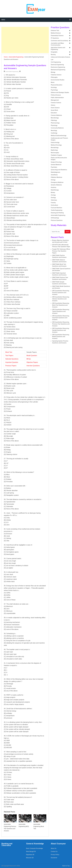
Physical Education (57, 85)
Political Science (56, 95)
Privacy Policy (55, 855)
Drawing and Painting (57, 213)
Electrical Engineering (57, 65)
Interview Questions (33, 366)
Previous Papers (11, 366)
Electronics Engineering (58, 67)
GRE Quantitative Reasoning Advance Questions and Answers (61, 299)
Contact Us (54, 852)
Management (55, 100)
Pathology (54, 120)
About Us (54, 848)
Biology (53, 72)
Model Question (32, 356)
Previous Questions (57, 220)
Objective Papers (32, 362)
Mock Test (9, 352)
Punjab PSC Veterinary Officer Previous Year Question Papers (61, 251)
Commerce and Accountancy (60, 41)
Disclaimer (54, 858)
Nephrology (54, 150)
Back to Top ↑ (67, 866)
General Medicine (56, 165)
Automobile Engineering (16, 57)
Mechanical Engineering (58, 70)
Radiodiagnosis (55, 172)
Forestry (53, 203)
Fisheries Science (56, 75)
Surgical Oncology (56, 162)
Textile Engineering (57, 210)
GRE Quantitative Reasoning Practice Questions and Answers (61, 293)
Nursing (53, 55)
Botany (53, 193)
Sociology (54, 87)
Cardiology (54, 133)
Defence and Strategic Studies (60, 93)
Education (54, 113)
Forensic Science (56, 103)
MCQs (29, 359)
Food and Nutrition (56, 208)
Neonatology (55, 148)
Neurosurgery (55, 153)
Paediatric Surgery (56, 155)
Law (52, 60)
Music (53, 82)
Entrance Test (55, 31)
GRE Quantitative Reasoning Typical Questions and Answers (61, 311)
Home (6, 57)
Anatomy (54, 187)
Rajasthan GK (30, 855)
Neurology (54, 131)
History (53, 105)
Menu (3, 20)
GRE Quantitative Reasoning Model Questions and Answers (61, 337)
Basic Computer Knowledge (34, 848)
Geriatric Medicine (56, 185)
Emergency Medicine (57, 182)
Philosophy (54, 77)
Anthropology (55, 218)
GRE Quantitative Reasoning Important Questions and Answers (61, 318)
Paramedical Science (57, 36)
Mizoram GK (30, 858)
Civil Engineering (56, 62)
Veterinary (54, 200)
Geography (54, 52)
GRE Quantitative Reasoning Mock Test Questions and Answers (61, 305)
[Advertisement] (25, 40)
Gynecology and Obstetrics (59, 170)
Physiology (54, 125)
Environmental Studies (58, 80)
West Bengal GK (31, 852)
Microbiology (55, 118)
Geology (53, 198)
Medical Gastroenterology (59, 136)
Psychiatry (54, 167)
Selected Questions (12, 359)
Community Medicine (57, 128)
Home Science (55, 108)
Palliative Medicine (56, 177)
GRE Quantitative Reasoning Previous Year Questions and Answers (61, 324)
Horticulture (54, 205)
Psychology (54, 90)
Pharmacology (55, 123)
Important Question (12, 362)
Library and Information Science (60, 57)
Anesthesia (54, 175)
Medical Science (56, 33)
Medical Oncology (56, 145)
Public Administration (57, 98)
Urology (53, 180)
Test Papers (9, 356)
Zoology (53, 195)
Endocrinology (55, 143)
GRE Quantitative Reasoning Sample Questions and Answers (61, 330)
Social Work (54, 110)
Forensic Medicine (56, 115)
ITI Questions (55, 38)
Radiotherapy (55, 190)
